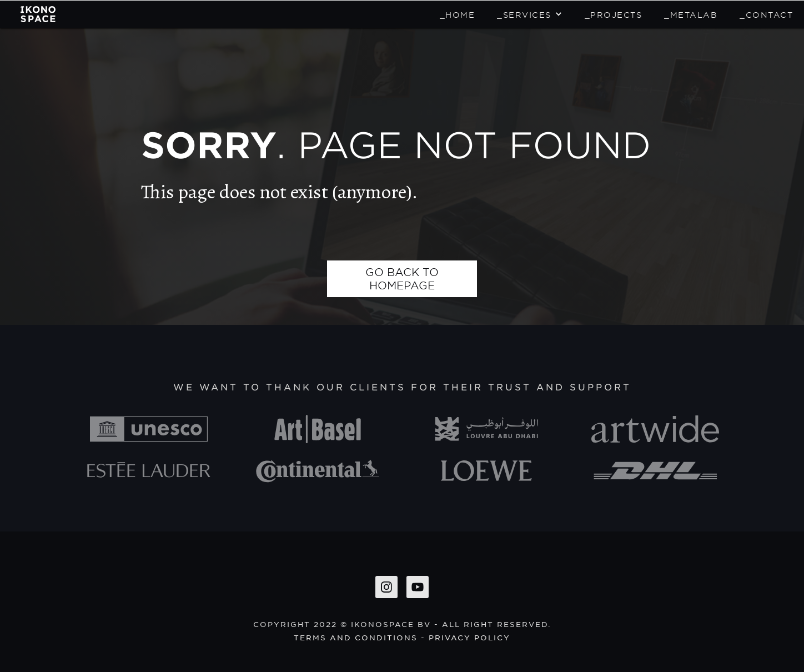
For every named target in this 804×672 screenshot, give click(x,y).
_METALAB (691, 15)
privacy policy (469, 637)
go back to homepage (402, 279)
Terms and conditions (356, 637)
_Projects (614, 15)
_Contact (766, 15)
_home (458, 15)
